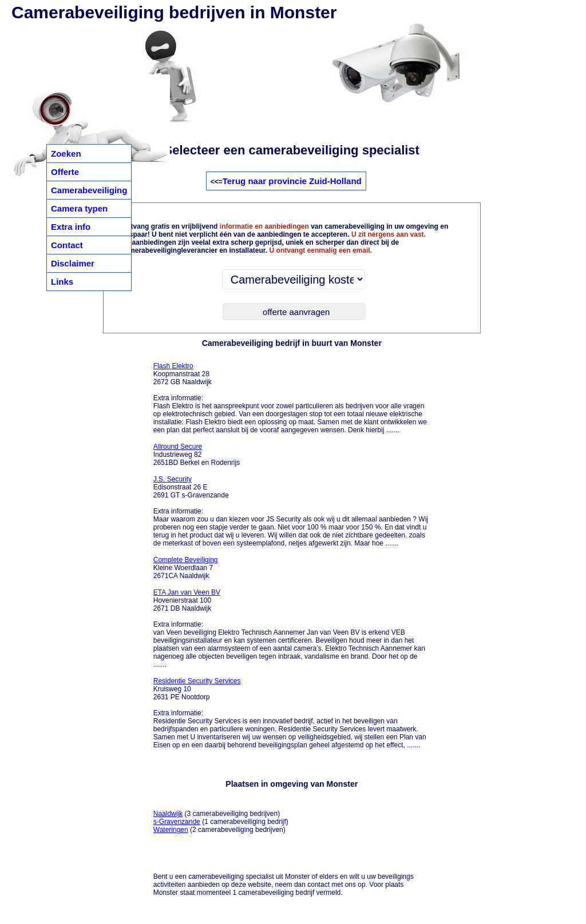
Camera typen (79, 208)
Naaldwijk (168, 814)
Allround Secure (178, 447)
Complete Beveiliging (186, 560)
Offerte (65, 172)
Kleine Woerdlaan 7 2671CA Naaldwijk (186, 568)
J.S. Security (173, 479)
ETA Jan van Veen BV (187, 592)
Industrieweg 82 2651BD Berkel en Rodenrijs (197, 455)
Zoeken (66, 154)
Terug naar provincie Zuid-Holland (292, 181)
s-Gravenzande (177, 822)
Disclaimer (73, 263)
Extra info (71, 227)
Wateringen (171, 830)
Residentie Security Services (197, 681)
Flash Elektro (173, 366)
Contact (67, 245)
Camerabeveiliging (89, 190)
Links (62, 282)
